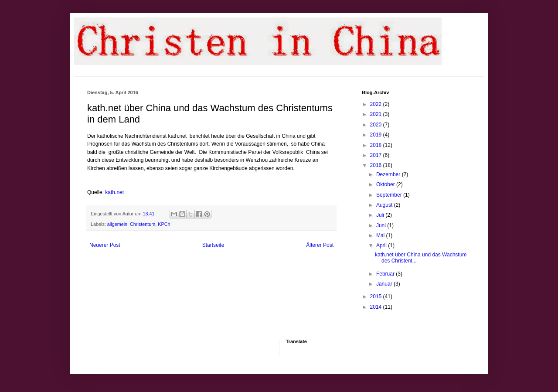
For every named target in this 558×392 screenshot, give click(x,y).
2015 (377, 297)
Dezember (389, 174)
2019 (377, 135)
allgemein (117, 224)
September (390, 195)
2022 (377, 104)
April (382, 245)
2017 (377, 155)
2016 (377, 165)
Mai (381, 235)
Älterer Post (320, 245)
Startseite (213, 245)
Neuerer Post (105, 245)
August (385, 205)
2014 (377, 307)
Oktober (386, 184)
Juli (381, 215)
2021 (377, 114)
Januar (385, 284)
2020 (377, 125)
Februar (386, 274)
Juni (382, 225)
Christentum (143, 224)
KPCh (164, 224)
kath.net (114, 192)
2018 (377, 145)
